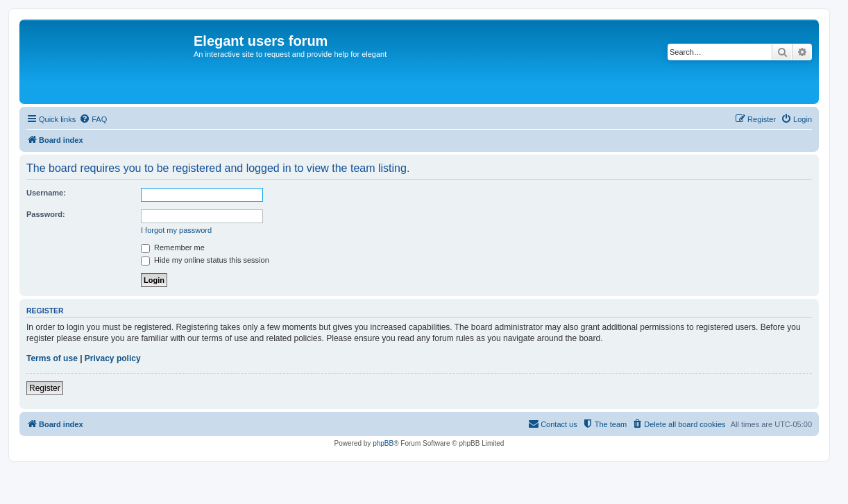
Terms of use (52, 358)
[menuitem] (93, 119)
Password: (46, 214)
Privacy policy (113, 358)
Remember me (173, 247)
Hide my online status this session (205, 260)
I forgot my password (176, 230)
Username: (46, 193)
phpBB (383, 443)
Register (45, 388)
